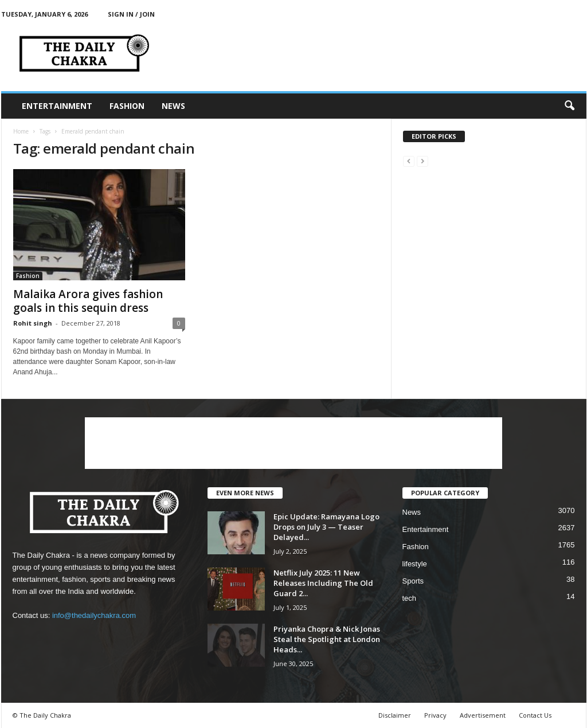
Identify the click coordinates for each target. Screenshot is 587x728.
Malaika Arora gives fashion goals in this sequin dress (88, 301)
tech (410, 598)
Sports (413, 581)
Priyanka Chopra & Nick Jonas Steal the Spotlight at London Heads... (327, 639)
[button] (569, 106)
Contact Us (535, 715)
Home (21, 131)
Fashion (127, 106)
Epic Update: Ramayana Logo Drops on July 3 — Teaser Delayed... (326, 527)
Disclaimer (395, 715)
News (173, 106)
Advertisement (483, 715)
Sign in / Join (131, 14)
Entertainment (57, 106)
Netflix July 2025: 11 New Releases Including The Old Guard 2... (323, 583)
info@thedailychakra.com (94, 615)
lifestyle (415, 564)
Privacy (435, 715)
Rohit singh (33, 323)
